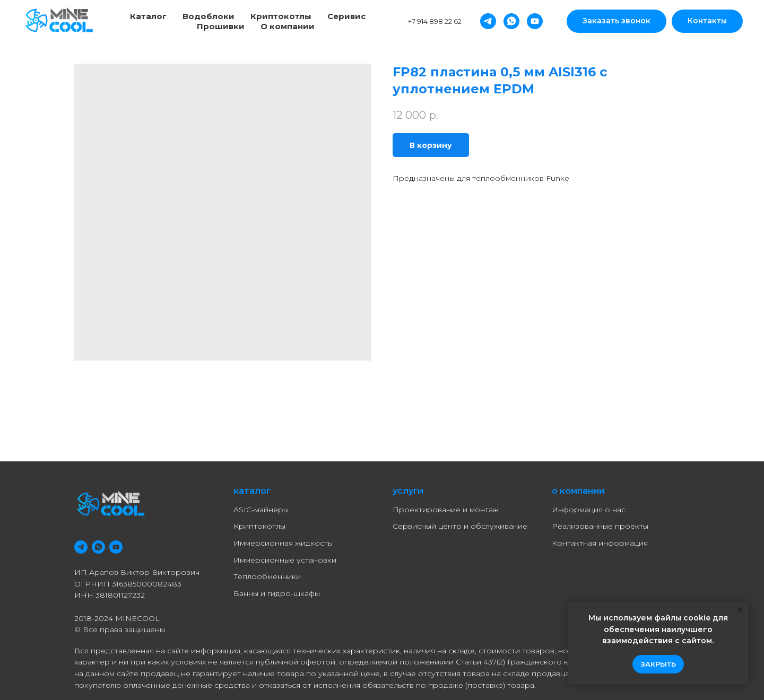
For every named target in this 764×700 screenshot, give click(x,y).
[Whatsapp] (511, 21)
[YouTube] (535, 21)
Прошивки (221, 26)
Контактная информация (600, 543)
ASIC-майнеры (261, 510)
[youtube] (116, 547)
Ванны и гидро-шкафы (277, 593)
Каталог (148, 16)
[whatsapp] (98, 547)
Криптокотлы (281, 16)
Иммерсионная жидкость (283, 543)
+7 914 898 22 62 (435, 21)
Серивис (346, 16)
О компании (288, 26)
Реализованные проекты (600, 526)
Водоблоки (209, 16)
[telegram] (81, 547)
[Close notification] (740, 610)
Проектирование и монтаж (446, 510)
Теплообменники (267, 576)
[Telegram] (488, 21)
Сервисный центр (427, 526)
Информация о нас (589, 510)
